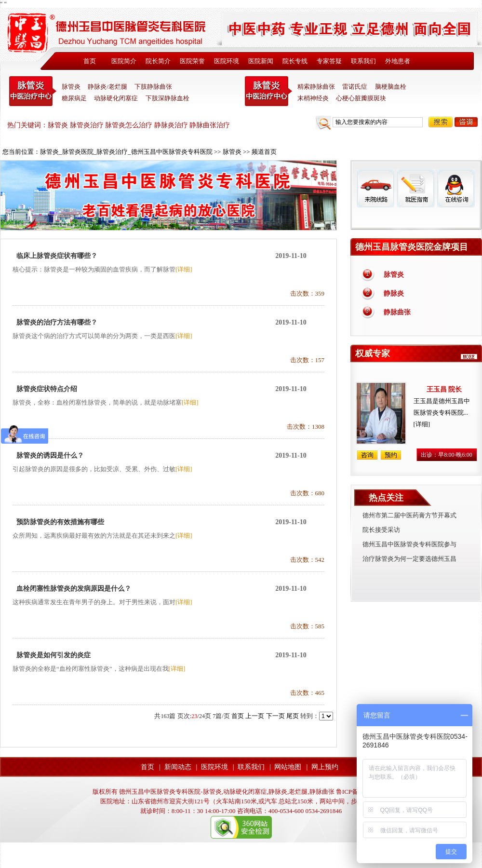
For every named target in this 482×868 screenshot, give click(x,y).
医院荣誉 (192, 61)
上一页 (255, 716)
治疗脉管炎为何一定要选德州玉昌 (409, 559)
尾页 (293, 716)
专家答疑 (329, 61)
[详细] (184, 269)
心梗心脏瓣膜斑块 (361, 98)
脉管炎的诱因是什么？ (50, 455)
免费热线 (416, 218)
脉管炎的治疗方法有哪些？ (57, 322)
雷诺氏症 (355, 87)
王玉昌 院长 (444, 389)
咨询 (466, 122)
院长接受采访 (381, 530)
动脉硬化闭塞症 (116, 98)
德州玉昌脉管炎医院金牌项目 (412, 247)
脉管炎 (71, 87)
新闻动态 (178, 767)
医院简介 (124, 61)
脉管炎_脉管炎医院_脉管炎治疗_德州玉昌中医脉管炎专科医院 (126, 152)
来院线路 (375, 188)
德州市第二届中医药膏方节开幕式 (409, 515)
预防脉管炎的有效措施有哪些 (60, 522)
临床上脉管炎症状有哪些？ (57, 256)
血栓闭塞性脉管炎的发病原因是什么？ (74, 589)
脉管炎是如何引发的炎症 (54, 655)
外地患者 (398, 61)
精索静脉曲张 (316, 87)
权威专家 (373, 353)
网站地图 (288, 767)
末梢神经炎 (313, 98)
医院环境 (227, 61)
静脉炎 (394, 293)
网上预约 (325, 767)
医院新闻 (261, 61)
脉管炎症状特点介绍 (47, 389)
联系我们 (363, 61)
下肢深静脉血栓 (167, 98)
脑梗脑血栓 (391, 87)
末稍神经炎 (268, 91)
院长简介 (158, 61)
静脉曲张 (397, 312)
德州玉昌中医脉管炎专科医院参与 (409, 544)
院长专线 (295, 61)
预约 (391, 455)
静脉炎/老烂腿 (107, 87)
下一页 (275, 716)
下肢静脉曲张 (153, 87)
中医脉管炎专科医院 (33, 91)
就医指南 (415, 188)
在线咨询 (455, 188)
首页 (90, 61)
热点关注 (386, 498)
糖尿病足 (74, 98)
